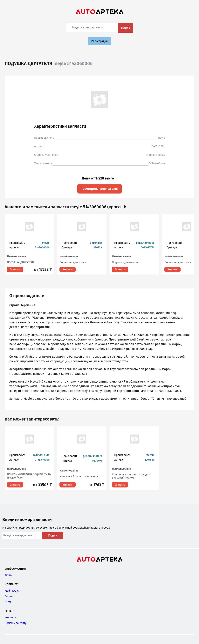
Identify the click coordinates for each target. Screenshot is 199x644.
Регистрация (99, 41)
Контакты (10, 617)
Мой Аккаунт (13, 591)
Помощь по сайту (16, 623)
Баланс (9, 596)
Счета (8, 602)
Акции (8, 575)
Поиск (126, 28)
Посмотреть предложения (99, 189)
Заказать (15, 269)
